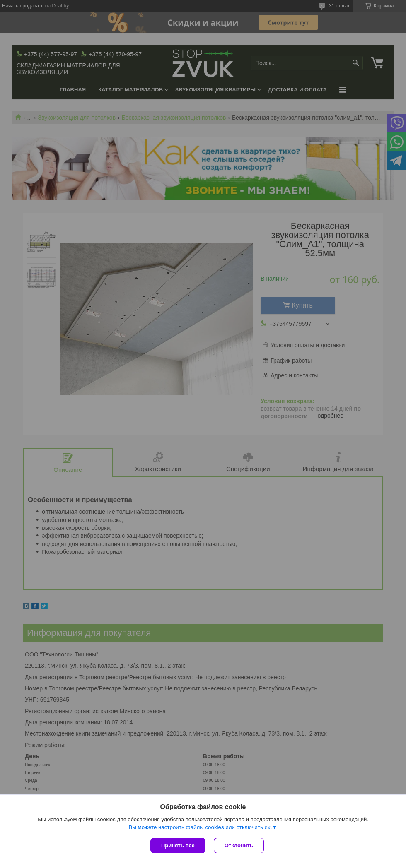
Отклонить (239, 845)
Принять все (178, 845)
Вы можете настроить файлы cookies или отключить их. (200, 827)
